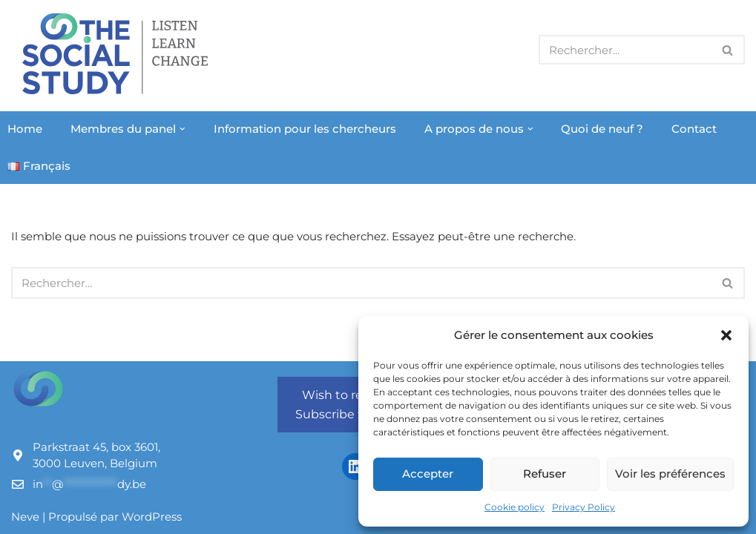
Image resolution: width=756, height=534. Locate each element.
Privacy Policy (584, 507)
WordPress (152, 517)
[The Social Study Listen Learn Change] (119, 54)
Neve (25, 517)
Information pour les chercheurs (305, 129)
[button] (726, 335)
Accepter (428, 474)
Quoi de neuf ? (602, 129)
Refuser (545, 474)
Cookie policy (515, 507)
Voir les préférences (670, 474)
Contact (694, 129)
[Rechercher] (625, 50)
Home (25, 129)
